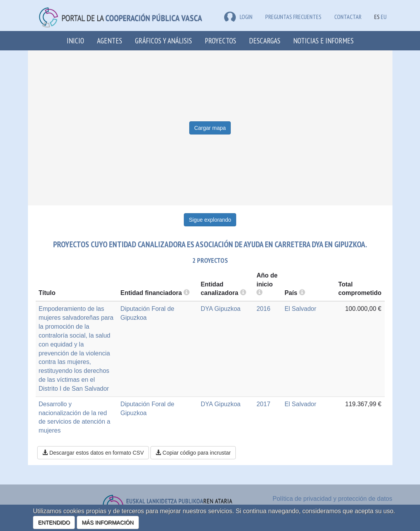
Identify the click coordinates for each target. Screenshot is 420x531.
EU (384, 17)
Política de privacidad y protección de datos (333, 499)
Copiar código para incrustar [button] (193, 453)
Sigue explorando (210, 220)
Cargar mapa (210, 128)
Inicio (75, 41)
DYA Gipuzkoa (220, 309)
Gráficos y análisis (163, 41)
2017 (263, 404)
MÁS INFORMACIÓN (108, 522)
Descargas (265, 41)
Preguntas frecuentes (293, 17)
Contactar (348, 17)
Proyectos (220, 41)
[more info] (259, 293)
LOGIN (238, 17)
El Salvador (301, 309)
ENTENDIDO (54, 522)
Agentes (110, 41)
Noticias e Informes (323, 41)
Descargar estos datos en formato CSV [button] (93, 453)
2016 (263, 309)
